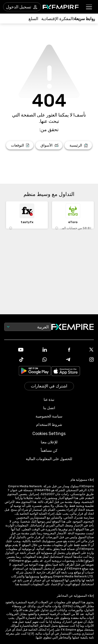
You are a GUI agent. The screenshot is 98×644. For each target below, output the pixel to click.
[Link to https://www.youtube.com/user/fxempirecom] (14, 350)
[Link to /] (78, 145)
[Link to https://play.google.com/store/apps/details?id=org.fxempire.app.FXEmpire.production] (35, 372)
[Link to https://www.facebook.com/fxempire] (61, 350)
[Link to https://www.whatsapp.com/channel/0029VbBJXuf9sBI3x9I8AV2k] (37, 360)
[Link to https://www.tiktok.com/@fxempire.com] (14, 360)
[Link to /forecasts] (20, 145)
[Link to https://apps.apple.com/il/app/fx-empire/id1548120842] (66, 372)
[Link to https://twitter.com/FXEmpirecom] (84, 350)
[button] (89, 7)
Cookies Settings (49, 434)
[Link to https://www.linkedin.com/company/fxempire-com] (37, 350)
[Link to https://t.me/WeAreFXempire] (61, 360)
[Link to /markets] (49, 145)
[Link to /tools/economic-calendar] (57, 19)
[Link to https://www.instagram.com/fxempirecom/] (84, 360)
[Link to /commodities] (33, 19)
